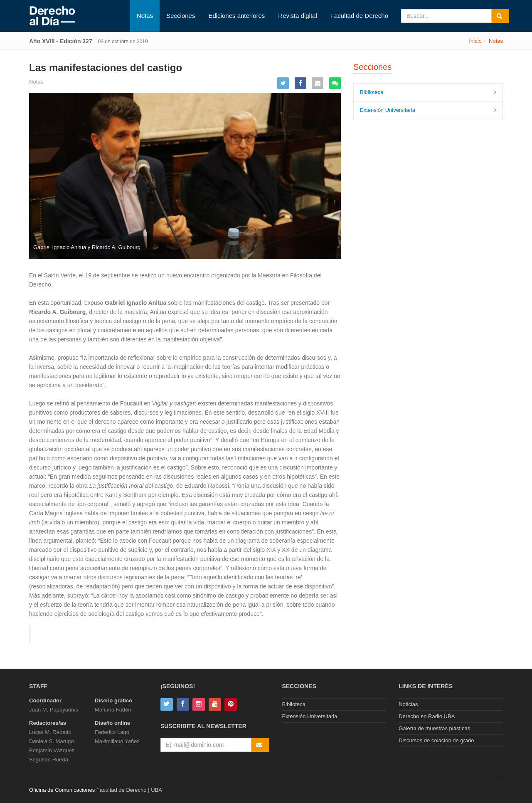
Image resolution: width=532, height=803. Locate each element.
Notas (145, 16)
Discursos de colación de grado (436, 740)
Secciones (181, 16)
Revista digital (297, 16)
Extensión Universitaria (388, 110)
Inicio (475, 41)
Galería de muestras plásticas (434, 728)
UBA (156, 790)
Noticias (408, 704)
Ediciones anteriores (236, 16)
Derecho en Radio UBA (427, 716)
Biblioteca (372, 92)
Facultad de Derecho (359, 16)
